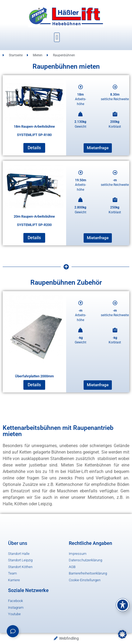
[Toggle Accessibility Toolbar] (123, 605)
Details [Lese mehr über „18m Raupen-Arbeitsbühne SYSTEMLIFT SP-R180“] (34, 148)
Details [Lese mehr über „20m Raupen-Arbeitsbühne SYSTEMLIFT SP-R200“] (34, 238)
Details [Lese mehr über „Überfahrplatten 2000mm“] (34, 385)
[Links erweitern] (13, 631)
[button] (57, 37)
